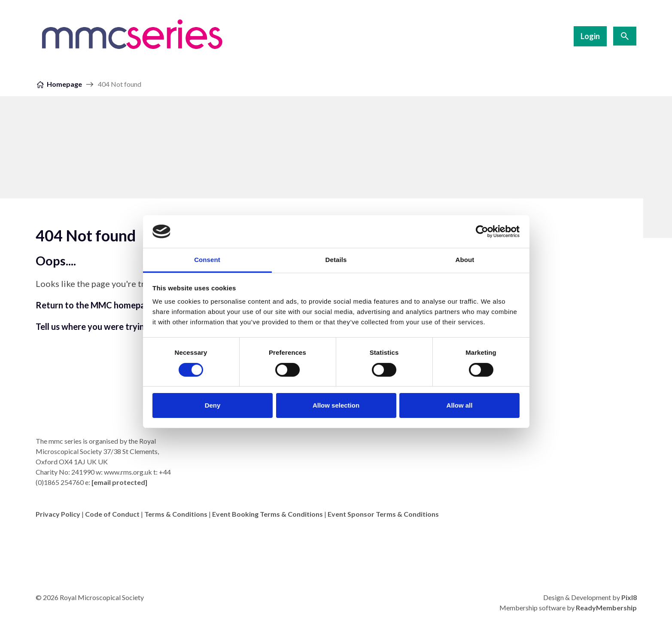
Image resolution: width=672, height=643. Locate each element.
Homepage (64, 84)
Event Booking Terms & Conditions (268, 514)
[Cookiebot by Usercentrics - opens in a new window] (482, 232)
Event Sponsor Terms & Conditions (383, 514)
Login (590, 36)
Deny (213, 405)
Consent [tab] (207, 260)
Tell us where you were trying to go (104, 326)
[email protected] (119, 482)
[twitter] (628, 536)
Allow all (460, 405)
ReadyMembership (606, 608)
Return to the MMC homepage (95, 305)
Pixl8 (629, 597)
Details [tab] (336, 260)
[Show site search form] (625, 36)
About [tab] (465, 260)
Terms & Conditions (176, 514)
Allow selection (336, 405)
